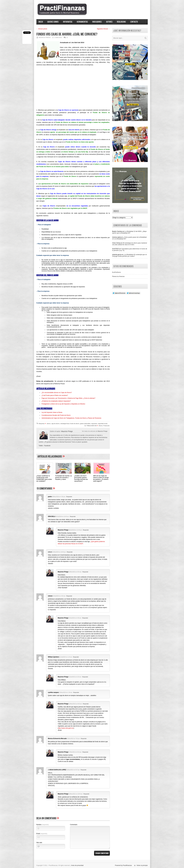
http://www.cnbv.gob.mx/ (66, 728)
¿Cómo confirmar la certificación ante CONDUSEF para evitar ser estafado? (44, 478)
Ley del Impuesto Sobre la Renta (52, 412)
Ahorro (101, 426)
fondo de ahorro (75, 424)
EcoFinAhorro (117, 272)
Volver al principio (142, 865)
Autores (109, 22)
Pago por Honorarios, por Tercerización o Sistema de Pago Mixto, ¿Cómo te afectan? (68, 398)
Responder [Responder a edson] (70, 552)
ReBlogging (121, 22)
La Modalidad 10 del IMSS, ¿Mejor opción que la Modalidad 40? (129, 232)
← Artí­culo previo (42, 29)
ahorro (49, 424)
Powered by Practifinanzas (123, 865)
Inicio (41, 22)
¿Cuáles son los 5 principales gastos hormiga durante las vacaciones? (81, 478)
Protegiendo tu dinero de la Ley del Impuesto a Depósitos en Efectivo (63, 404)
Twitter (41, 446)
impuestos (94, 424)
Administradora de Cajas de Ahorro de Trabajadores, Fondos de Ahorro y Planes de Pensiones (71, 418)
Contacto (134, 22)
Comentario (74, 825)
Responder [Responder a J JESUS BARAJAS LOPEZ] (83, 770)
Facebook (47, 446)
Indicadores (97, 22)
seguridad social (103, 424)
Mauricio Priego (103, 431)
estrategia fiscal (65, 424)
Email (42, 834)
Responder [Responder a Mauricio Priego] (86, 530)
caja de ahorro (55, 424)
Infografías (68, 22)
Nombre (43, 825)
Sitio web (39, 843)
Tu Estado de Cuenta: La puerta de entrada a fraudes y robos (64, 478)
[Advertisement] (73, 88)
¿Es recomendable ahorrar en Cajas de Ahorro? (57, 393)
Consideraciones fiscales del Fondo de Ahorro (56, 415)
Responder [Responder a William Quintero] (76, 657)
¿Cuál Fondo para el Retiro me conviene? (55, 395)
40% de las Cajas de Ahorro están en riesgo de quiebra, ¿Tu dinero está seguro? (101, 478)
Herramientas (82, 22)
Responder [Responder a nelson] (69, 596)
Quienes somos (53, 22)
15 (67, 37)
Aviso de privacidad (77, 865)
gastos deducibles (85, 424)
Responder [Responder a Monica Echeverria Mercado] (84, 739)
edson (50, 552)
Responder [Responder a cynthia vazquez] (76, 692)
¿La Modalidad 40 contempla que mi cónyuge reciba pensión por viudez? (129, 255)
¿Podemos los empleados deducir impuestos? (56, 401)
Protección (107, 426)
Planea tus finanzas (118, 276)
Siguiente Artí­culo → (103, 29)
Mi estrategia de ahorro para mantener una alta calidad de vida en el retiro (130, 244)
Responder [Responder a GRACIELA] (73, 517)
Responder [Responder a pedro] (69, 497)
